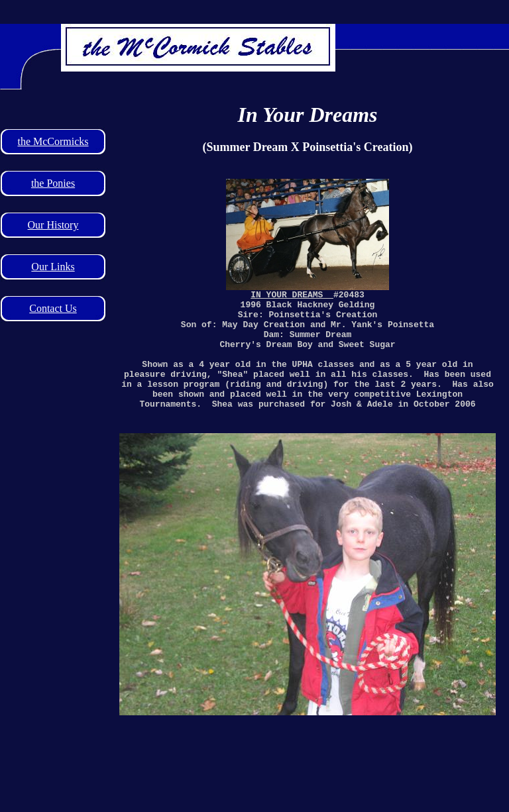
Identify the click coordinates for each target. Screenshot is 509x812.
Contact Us (53, 308)
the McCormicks (53, 141)
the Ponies (53, 183)
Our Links (53, 267)
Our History (53, 225)
